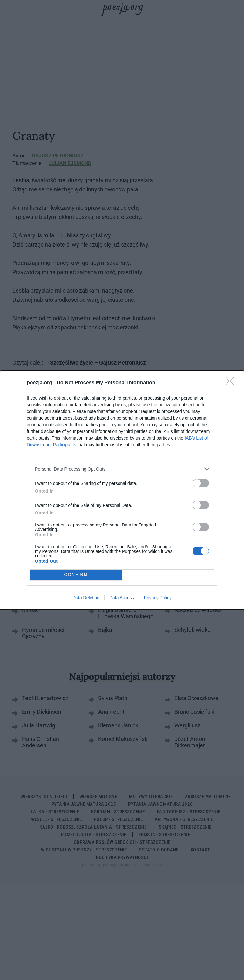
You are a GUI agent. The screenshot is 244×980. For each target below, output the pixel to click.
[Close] (232, 383)
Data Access (122, 598)
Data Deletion (86, 598)
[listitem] (122, 469)
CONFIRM (76, 575)
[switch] (201, 483)
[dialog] (122, 490)
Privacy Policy (158, 598)
